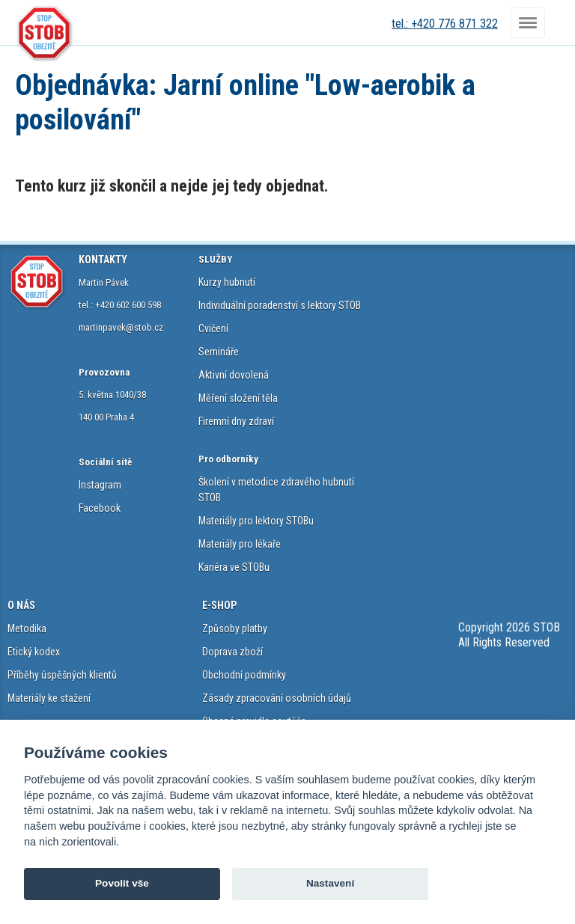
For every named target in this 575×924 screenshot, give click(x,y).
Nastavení (330, 883)
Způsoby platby (235, 628)
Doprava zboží (232, 652)
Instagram (100, 485)
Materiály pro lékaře (240, 544)
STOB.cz (45, 34)
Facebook (100, 508)
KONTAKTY (103, 260)
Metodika (27, 628)
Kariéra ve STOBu (234, 567)
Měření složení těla (238, 398)
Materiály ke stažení (49, 698)
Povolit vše (122, 883)
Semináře (219, 352)
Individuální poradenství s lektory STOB (280, 305)
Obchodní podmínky (244, 675)
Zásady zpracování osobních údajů (277, 698)
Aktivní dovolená (234, 375)
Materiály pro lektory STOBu (256, 521)
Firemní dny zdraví (236, 421)
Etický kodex (34, 652)
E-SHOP (219, 605)
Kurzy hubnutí (227, 282)
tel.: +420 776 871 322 (445, 24)
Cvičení (213, 328)
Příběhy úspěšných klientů (62, 675)
